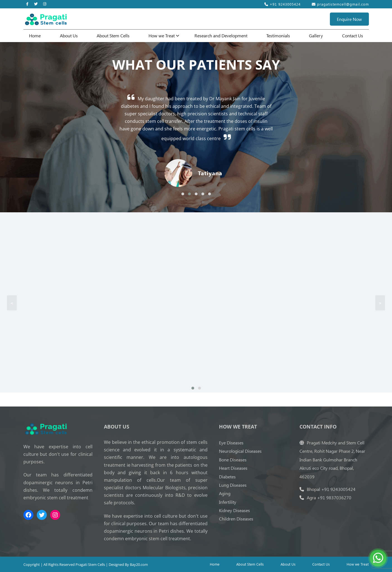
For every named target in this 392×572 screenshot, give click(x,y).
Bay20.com (139, 564)
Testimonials (278, 36)
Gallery (316, 36)
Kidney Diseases (234, 510)
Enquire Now (349, 19)
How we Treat (162, 36)
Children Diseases (236, 519)
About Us (69, 36)
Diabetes (227, 477)
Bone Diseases (233, 460)
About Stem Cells (113, 36)
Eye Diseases (231, 443)
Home (35, 36)
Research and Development (221, 36)
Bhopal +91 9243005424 (328, 489)
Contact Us (353, 36)
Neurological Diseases (240, 451)
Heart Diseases (233, 468)
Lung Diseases (233, 485)
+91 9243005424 (283, 4)
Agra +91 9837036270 (325, 497)
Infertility (228, 502)
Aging (225, 493)
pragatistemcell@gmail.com (340, 4)
